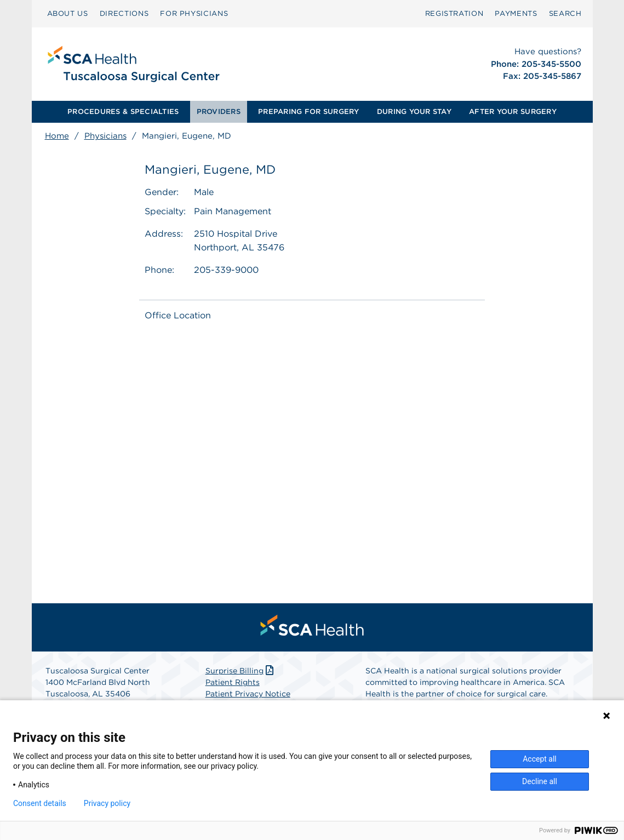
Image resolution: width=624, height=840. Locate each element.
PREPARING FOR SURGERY (308, 112)
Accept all (540, 759)
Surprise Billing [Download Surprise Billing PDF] (241, 671)
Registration (454, 13)
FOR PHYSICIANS (194, 13)
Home (57, 136)
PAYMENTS (516, 13)
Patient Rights (233, 682)
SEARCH (565, 13)
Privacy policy (107, 803)
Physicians (105, 136)
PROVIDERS (219, 112)
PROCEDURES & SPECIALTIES (123, 112)
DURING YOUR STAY (414, 112)
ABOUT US (68, 13)
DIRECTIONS (124, 13)
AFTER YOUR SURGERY (513, 112)
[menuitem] (68, 14)
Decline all (540, 781)
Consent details (40, 803)
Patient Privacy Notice (248, 694)
